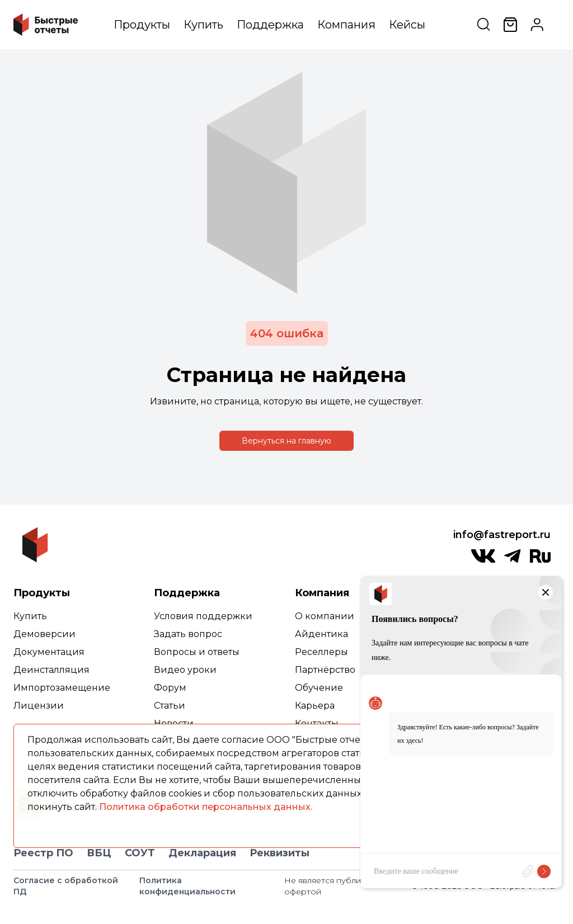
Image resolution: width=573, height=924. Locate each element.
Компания (346, 25)
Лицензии (39, 706)
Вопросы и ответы (197, 652)
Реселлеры (321, 652)
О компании (325, 616)
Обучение (319, 688)
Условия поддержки (203, 616)
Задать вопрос (188, 634)
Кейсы (407, 25)
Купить (203, 25)
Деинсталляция (51, 670)
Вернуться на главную (286, 441)
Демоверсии (44, 634)
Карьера (315, 706)
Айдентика (321, 634)
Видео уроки (185, 670)
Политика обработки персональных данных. (206, 807)
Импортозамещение (62, 688)
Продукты (142, 25)
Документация (49, 652)
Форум (170, 688)
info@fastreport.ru (502, 535)
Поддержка (270, 25)
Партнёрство (325, 670)
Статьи (170, 706)
